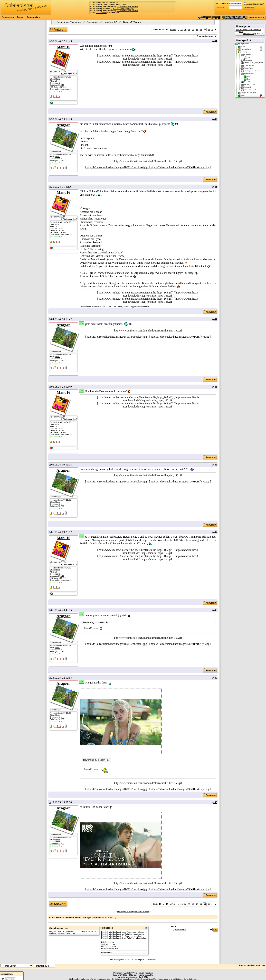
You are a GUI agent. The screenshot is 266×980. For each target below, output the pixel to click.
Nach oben (261, 965)
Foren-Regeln (107, 952)
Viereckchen (248, 34)
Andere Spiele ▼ (257, 18)
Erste (173, 30)
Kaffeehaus (92, 22)
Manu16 (64, 47)
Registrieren (8, 17)
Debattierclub (110, 22)
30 (185, 30)
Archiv (251, 965)
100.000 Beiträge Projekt (127, 6)
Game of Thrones (132, 22)
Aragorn (63, 125)
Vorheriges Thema (125, 911)
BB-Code (105, 942)
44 (201, 30)
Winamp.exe (243, 26)
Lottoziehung (101, 13)
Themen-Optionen (205, 36)
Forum (20, 17)
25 (182, 30)
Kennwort (220, 8)
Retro (58, 79)
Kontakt (243, 965)
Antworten (210, 112)
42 (193, 30)
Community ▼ (34, 17)
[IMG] (104, 946)
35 (189, 30)
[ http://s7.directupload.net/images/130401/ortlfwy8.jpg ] (180, 167)
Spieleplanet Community (69, 22)
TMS (146, 977)
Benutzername (222, 3)
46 (209, 30)
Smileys (105, 944)
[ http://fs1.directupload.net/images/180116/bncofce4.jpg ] (117, 167)
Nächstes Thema (142, 911)
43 (197, 30)
